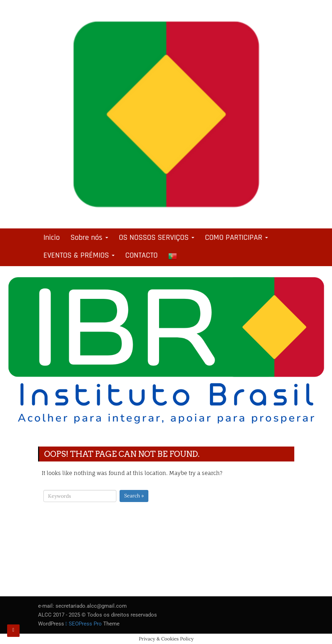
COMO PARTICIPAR (236, 238)
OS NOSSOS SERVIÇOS (157, 238)
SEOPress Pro (84, 624)
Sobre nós (89, 238)
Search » (134, 496)
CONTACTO (141, 255)
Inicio (52, 238)
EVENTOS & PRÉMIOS (79, 255)
